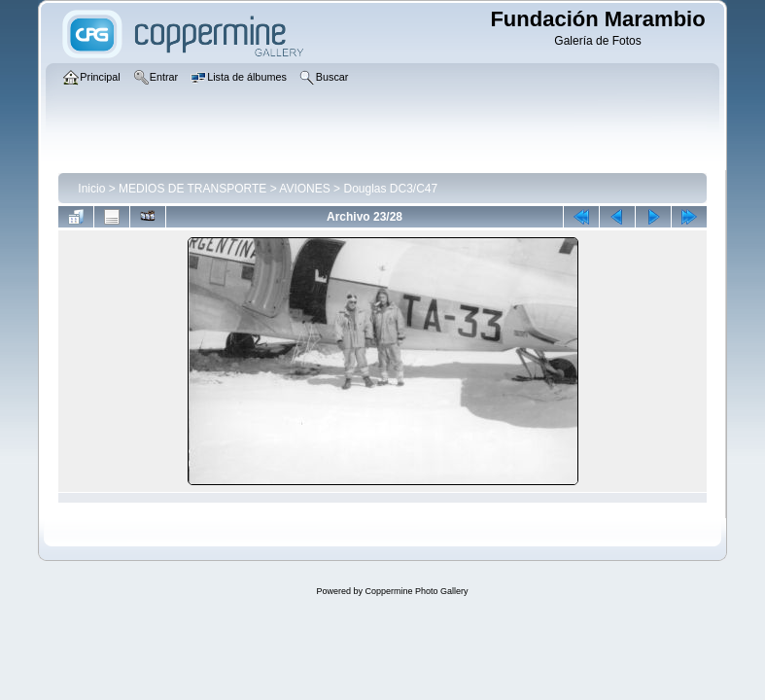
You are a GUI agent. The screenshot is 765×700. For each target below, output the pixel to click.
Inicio (91, 189)
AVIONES (304, 189)
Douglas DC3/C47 (390, 189)
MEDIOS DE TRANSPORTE (192, 189)
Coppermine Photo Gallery (416, 591)
